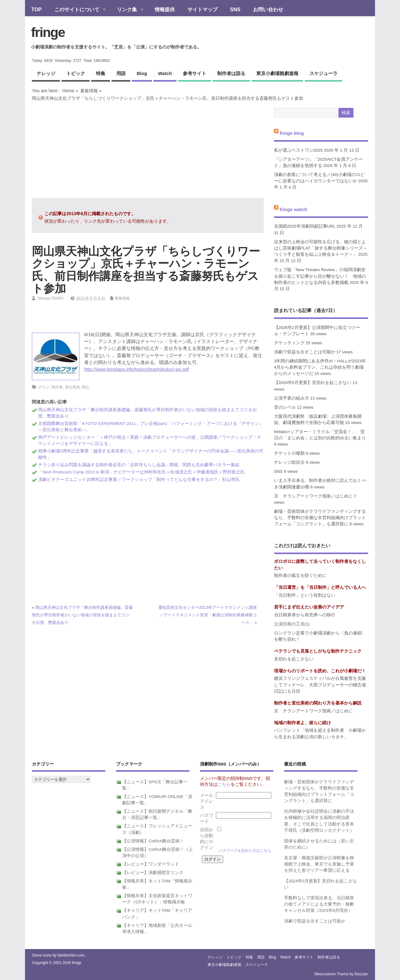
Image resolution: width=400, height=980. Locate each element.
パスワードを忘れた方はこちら (245, 851)
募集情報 (89, 91)
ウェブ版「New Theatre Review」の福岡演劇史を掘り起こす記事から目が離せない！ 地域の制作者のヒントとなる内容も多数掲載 (320, 276)
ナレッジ (46, 73)
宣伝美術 (72, 387)
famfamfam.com (71, 955)
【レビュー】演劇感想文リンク (153, 873)
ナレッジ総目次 (289, 462)
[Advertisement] (148, 149)
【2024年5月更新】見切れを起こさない (313, 383)
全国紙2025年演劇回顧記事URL (305, 226)
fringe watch (293, 209)
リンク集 (127, 10)
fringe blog (292, 133)
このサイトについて (77, 10)
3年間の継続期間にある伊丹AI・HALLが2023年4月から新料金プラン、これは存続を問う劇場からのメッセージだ (320, 367)
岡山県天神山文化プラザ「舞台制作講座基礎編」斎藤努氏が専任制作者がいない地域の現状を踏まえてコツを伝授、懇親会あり (82, 615)
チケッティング (289, 343)
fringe (48, 32)
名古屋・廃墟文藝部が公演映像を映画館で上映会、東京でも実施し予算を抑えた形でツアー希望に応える (319, 864)
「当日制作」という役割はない (305, 595)
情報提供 (165, 9)
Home (68, 91)
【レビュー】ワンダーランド (151, 864)
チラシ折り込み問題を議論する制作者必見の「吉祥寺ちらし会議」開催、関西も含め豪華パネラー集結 (139, 465)
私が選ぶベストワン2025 (298, 150)
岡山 (86, 387)
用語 (121, 73)
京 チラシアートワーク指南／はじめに (313, 496)
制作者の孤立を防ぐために (300, 576)
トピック (76, 73)
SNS (235, 9)
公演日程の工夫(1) (292, 624)
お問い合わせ (268, 9)
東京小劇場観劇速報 (277, 73)
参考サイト (195, 73)
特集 (101, 73)
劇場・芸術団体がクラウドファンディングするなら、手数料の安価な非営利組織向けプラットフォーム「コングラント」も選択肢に (320, 518)
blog (142, 73)
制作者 (57, 387)
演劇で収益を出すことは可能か (305, 352)
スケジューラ (323, 73)
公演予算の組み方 (292, 398)
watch (165, 73)
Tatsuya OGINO (50, 298)
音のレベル (285, 407)
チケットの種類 (289, 453)
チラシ (44, 387)
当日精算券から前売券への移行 (305, 615)
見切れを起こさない (294, 659)
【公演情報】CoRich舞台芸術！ (153, 841)
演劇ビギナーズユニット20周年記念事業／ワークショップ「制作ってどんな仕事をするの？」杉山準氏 (139, 480)
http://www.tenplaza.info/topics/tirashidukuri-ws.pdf (136, 369)
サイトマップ (202, 9)
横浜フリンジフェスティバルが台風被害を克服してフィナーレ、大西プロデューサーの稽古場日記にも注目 (320, 685)
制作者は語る (231, 73)
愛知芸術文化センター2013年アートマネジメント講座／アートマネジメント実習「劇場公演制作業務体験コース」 (208, 615)
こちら (224, 784)
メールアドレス (207, 801)
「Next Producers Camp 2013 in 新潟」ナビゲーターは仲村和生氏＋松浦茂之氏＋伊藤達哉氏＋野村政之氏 (141, 472)
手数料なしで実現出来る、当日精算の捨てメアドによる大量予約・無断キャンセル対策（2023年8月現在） (319, 904)
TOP (36, 9)
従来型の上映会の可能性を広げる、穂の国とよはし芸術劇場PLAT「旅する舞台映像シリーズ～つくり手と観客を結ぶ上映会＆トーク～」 (321, 248)
